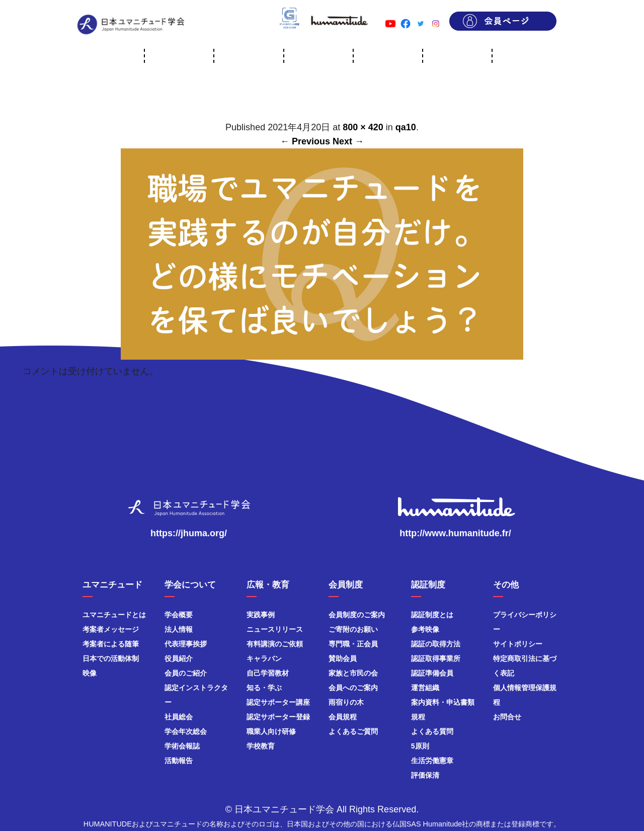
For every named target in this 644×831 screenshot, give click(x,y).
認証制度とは (432, 615)
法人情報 (179, 629)
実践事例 (261, 615)
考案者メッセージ (111, 629)
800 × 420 (363, 127)
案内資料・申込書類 (443, 702)
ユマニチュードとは (114, 615)
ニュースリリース (275, 629)
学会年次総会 (186, 731)
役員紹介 (179, 658)
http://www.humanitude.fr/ (455, 533)
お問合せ (507, 717)
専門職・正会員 (353, 644)
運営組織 (425, 688)
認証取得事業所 (436, 658)
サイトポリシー (518, 644)
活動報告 (179, 761)
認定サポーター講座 (278, 702)
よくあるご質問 (353, 731)
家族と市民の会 (353, 673)
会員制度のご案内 (357, 615)
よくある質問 (432, 731)
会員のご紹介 (186, 673)
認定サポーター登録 (278, 717)
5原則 (420, 746)
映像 (90, 673)
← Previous (305, 141)
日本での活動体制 (111, 658)
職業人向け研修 (271, 731)
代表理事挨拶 (186, 644)
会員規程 (343, 717)
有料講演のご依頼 (275, 644)
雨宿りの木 (346, 702)
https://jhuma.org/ (189, 533)
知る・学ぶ (264, 688)
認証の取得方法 (436, 644)
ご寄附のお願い (353, 629)
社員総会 (179, 717)
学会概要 (179, 615)
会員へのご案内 (353, 688)
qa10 (406, 127)
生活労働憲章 (432, 761)
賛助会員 (343, 658)
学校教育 (261, 746)
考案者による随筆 (111, 644)
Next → (348, 141)
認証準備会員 (432, 673)
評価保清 (425, 775)
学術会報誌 (182, 746)
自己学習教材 (268, 673)
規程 (418, 717)
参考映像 (425, 629)
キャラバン (264, 658)
